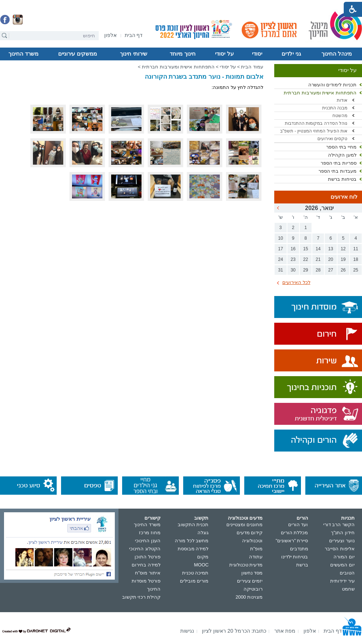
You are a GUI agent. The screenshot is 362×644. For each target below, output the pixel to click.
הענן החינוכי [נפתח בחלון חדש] (148, 541)
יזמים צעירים (250, 581)
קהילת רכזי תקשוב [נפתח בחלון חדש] (141, 597)
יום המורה (344, 557)
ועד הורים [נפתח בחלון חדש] (298, 525)
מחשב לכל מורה (192, 541)
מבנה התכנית (335, 108)
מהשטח (340, 116)
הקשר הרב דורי (339, 525)
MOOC (201, 565)
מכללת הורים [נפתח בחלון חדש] (295, 533)
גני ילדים (291, 54)
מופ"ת (257, 549)
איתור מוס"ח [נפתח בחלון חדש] (148, 573)
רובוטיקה (253, 589)
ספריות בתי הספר (339, 163)
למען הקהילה (342, 155)
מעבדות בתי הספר (338, 171)
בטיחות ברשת (342, 179)
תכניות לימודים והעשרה (332, 85)
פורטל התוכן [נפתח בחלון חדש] (148, 557)
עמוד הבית (252, 67)
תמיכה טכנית (195, 573)
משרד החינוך (23, 54)
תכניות (348, 518)
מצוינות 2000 (249, 597)
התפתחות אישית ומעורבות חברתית (320, 93)
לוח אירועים (344, 197)
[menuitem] (110, 35)
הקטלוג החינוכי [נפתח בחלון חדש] (145, 549)
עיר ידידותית (342, 581)
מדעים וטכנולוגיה (245, 518)
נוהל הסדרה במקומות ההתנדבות (316, 123)
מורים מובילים (194, 581)
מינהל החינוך (337, 54)
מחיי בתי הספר (341, 147)
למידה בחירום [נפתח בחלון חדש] (146, 565)
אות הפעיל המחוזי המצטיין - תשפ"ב (314, 131)
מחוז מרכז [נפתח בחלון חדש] (150, 533)
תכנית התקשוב (193, 525)
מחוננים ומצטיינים (245, 525)
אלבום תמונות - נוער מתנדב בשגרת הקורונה (204, 77)
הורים (302, 518)
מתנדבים (299, 549)
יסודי (257, 54)
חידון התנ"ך (343, 533)
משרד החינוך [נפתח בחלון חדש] (147, 525)
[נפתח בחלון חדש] (110, 36)
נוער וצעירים (342, 541)
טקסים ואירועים (332, 139)
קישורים (152, 518)
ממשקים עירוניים (77, 54)
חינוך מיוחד (182, 54)
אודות (342, 100)
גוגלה (203, 533)
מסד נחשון (252, 573)
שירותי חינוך (133, 54)
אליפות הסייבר (340, 549)
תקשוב (201, 518)
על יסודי (224, 54)
